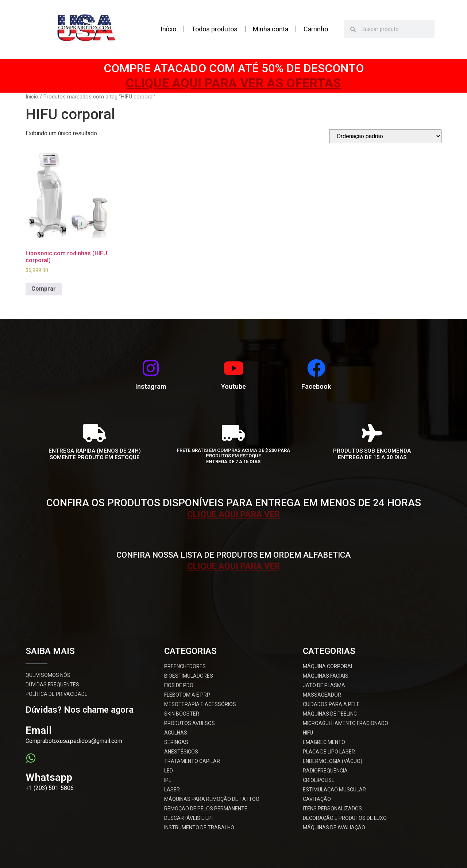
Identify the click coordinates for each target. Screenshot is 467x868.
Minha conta (271, 29)
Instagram (151, 386)
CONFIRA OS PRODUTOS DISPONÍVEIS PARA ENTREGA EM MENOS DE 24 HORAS (234, 503)
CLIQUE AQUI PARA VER (233, 513)
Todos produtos (215, 29)
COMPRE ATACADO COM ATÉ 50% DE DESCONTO (234, 68)
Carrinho (316, 29)
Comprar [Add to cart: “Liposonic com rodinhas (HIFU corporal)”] (44, 289)
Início (168, 29)
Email (38, 730)
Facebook (316, 386)
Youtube (233, 386)
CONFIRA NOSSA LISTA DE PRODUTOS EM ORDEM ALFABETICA (233, 555)
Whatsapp (49, 777)
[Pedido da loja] (385, 136)
